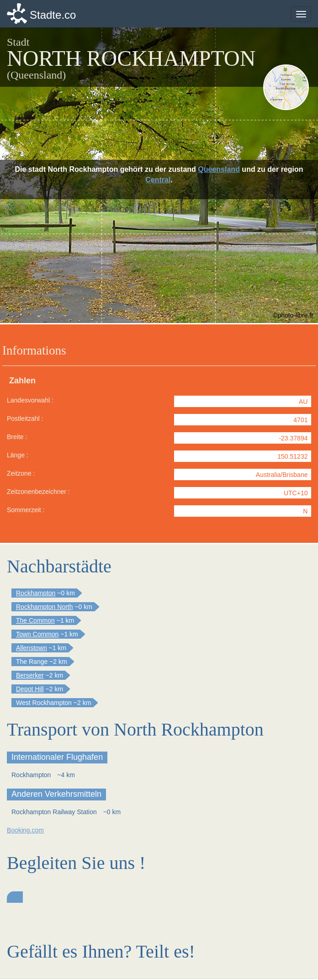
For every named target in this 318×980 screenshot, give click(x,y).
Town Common (37, 634)
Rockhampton (36, 593)
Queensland (219, 169)
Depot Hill (30, 689)
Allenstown (32, 648)
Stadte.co (53, 15)
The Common (35, 620)
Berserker (30, 675)
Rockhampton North (45, 607)
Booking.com (25, 830)
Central (158, 180)
